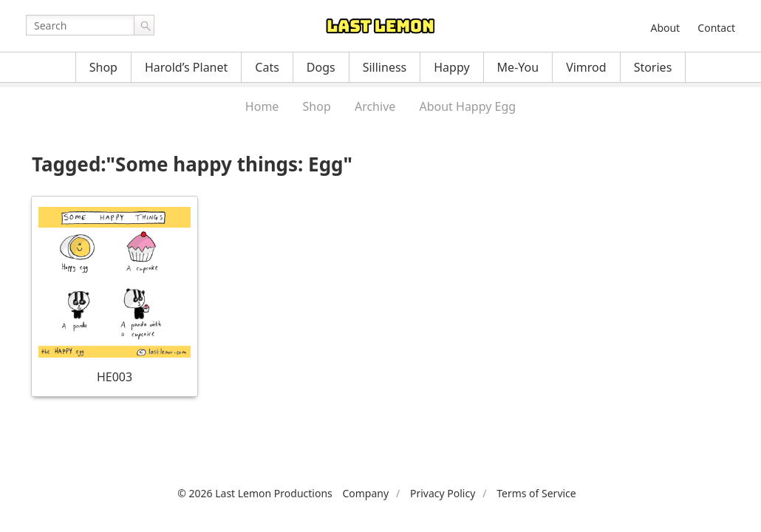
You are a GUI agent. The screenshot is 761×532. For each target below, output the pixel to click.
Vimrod (586, 67)
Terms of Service (536, 493)
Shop (103, 67)
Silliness (385, 67)
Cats (267, 67)
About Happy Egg (467, 106)
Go (144, 25)
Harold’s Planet (186, 67)
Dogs (321, 67)
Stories (653, 67)
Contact (716, 28)
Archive (375, 106)
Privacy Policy (443, 493)
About (665, 28)
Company (365, 493)
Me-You (518, 67)
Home (262, 106)
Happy (451, 67)
